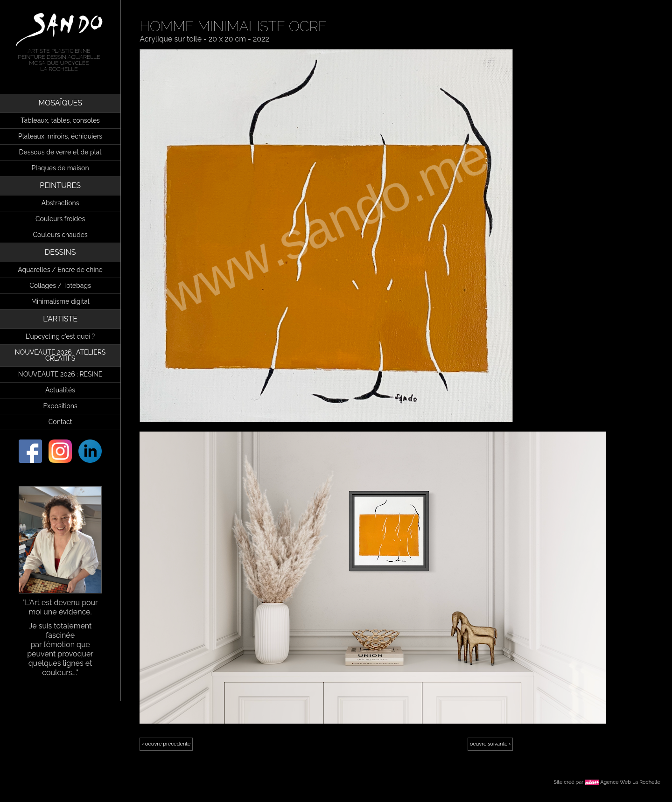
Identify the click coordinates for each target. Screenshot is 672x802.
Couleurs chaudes (60, 235)
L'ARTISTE (60, 319)
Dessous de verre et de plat (60, 152)
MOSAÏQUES (60, 103)
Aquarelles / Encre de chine (60, 270)
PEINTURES (60, 185)
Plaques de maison (60, 168)
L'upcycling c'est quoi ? (60, 336)
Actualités (60, 390)
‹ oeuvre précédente (166, 744)
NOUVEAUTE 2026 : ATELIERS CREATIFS (60, 355)
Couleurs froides (60, 219)
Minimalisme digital (60, 301)
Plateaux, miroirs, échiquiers (60, 136)
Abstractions (60, 203)
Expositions (60, 406)
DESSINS (60, 252)
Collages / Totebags (60, 286)
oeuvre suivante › (490, 744)
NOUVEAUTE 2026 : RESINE (60, 374)
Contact (60, 422)
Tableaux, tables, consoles (60, 120)
